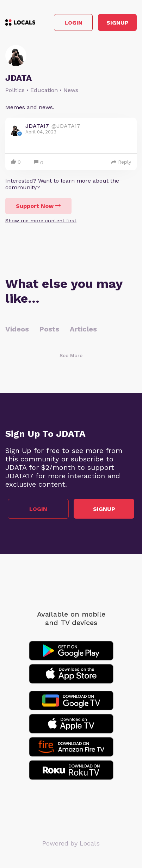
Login (73, 23)
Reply (121, 162)
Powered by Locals (71, 843)
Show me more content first (41, 221)
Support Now (38, 206)
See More (71, 355)
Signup (118, 23)
